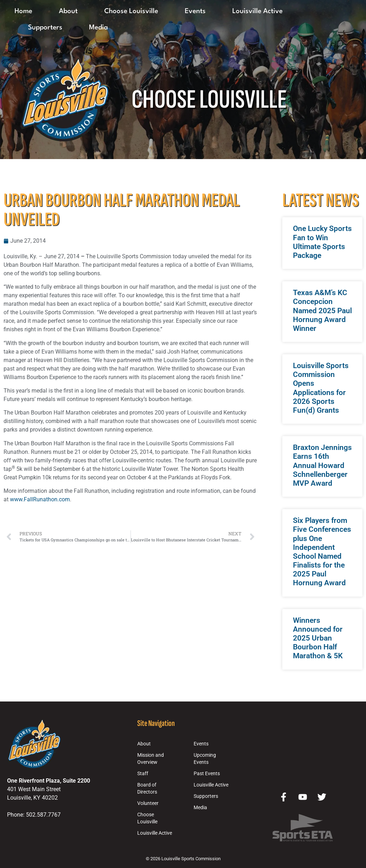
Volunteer (148, 803)
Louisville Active (257, 11)
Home (23, 11)
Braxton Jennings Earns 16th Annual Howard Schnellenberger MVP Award (322, 465)
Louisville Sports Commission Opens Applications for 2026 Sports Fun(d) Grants (321, 388)
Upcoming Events (205, 759)
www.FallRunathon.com (40, 499)
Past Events (207, 774)
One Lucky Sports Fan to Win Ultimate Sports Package (322, 242)
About (68, 11)
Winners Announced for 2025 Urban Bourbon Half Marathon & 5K (318, 638)
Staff (143, 774)
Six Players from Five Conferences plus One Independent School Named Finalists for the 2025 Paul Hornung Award (322, 552)
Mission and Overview (151, 759)
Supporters (45, 28)
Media (98, 28)
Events (195, 11)
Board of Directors (147, 788)
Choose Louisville (131, 11)
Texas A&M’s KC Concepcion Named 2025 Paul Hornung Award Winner (322, 311)
